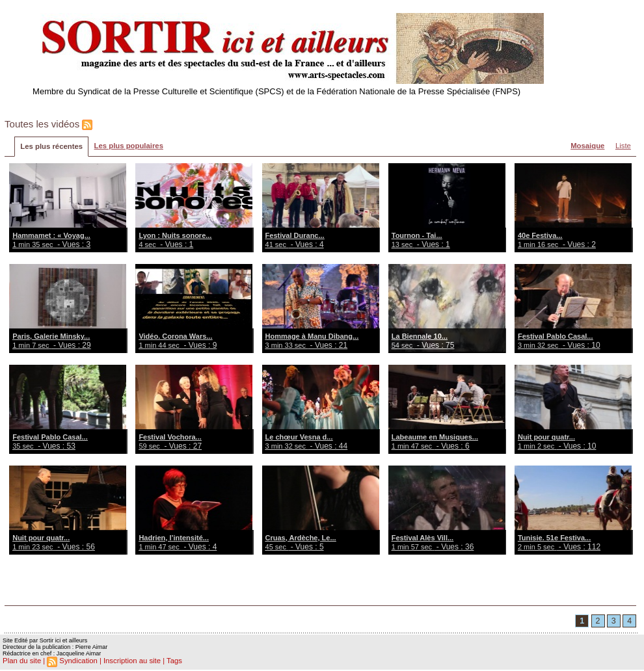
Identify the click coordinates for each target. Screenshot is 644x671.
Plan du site (21, 662)
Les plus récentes (51, 147)
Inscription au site (129, 662)
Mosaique (588, 146)
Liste (623, 146)
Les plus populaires (127, 146)
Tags (170, 662)
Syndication (77, 662)
